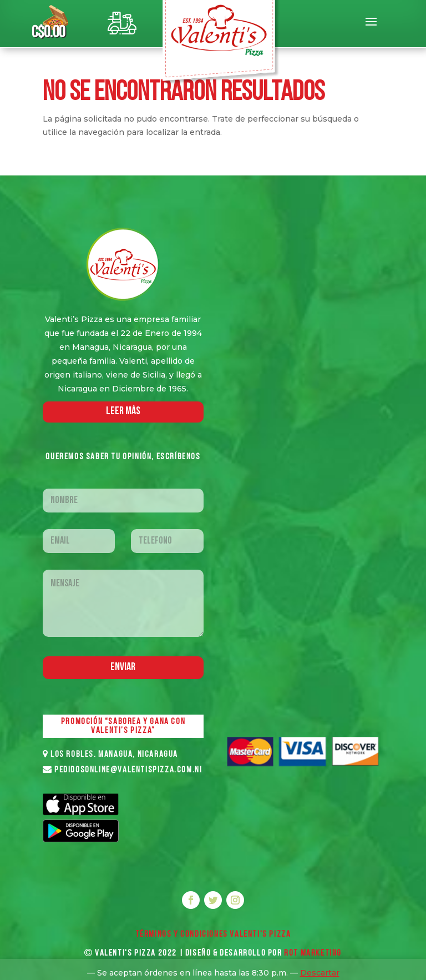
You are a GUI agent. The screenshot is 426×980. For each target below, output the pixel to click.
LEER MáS (123, 411)
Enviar (123, 667)
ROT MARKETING (313, 953)
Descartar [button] (320, 973)
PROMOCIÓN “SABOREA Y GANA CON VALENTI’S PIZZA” (123, 726)
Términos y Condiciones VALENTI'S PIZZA (213, 934)
